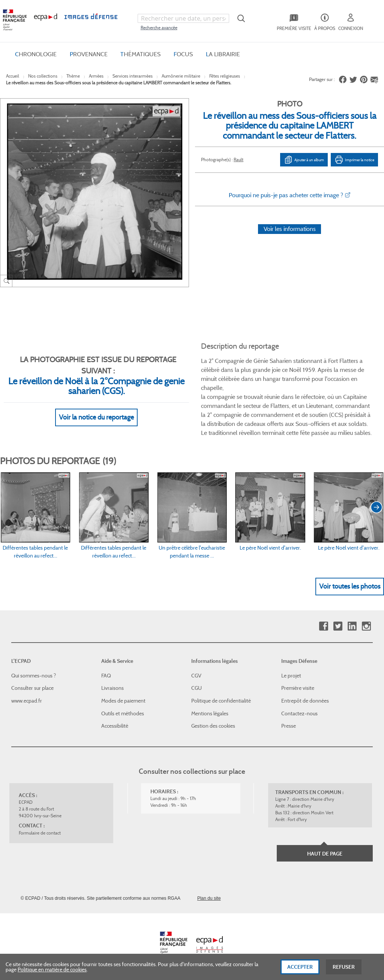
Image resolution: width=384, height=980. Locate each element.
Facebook (323, 626)
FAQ (106, 676)
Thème (73, 76)
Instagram (366, 626)
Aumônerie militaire (181, 76)
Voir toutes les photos (350, 586)
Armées (96, 76)
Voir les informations (290, 229)
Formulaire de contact (40, 833)
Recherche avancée (159, 28)
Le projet (291, 676)
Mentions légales (210, 713)
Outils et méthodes (123, 713)
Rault (238, 160)
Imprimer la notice (354, 160)
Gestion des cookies (213, 726)
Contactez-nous (299, 713)
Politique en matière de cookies (52, 975)
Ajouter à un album (304, 160)
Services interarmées (133, 76)
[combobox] (183, 18)
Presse (289, 726)
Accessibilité (115, 726)
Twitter (338, 626)
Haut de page (325, 854)
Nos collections (43, 76)
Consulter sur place (32, 688)
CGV (196, 676)
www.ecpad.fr (27, 701)
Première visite (298, 688)
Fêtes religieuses (225, 76)
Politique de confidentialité (221, 701)
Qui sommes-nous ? (34, 676)
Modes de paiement (123, 701)
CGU (196, 688)
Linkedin (352, 626)
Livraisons (112, 688)
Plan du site (209, 898)
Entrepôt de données (305, 701)
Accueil (13, 76)
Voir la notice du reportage (96, 417)
